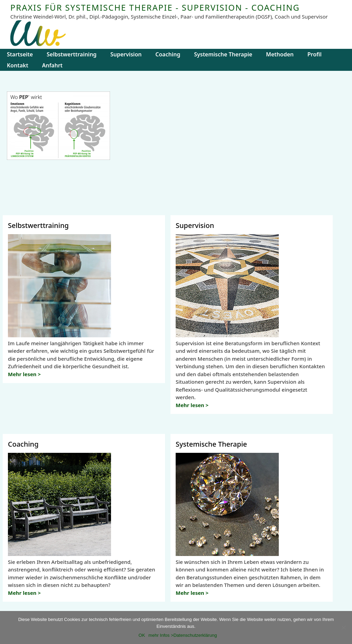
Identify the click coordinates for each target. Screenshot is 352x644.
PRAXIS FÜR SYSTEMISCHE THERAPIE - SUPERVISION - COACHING (155, 7)
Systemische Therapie (223, 54)
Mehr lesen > (24, 374)
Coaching (168, 54)
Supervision (126, 54)
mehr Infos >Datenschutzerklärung (183, 635)
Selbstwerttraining (72, 54)
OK (142, 635)
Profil (314, 54)
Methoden (280, 54)
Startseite (20, 54)
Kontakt (18, 65)
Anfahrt (52, 65)
